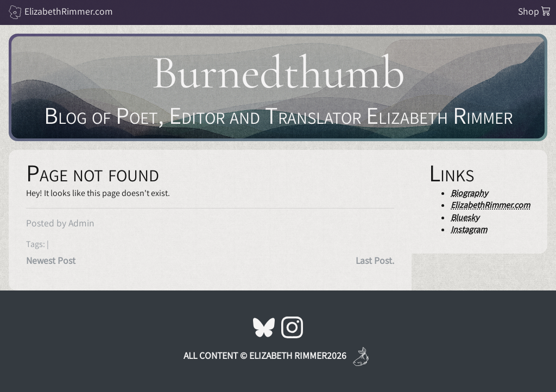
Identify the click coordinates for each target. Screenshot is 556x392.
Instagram (469, 229)
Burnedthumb (278, 73)
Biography (469, 193)
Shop (534, 11)
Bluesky (465, 217)
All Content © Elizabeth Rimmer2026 (265, 355)
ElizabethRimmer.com (69, 11)
